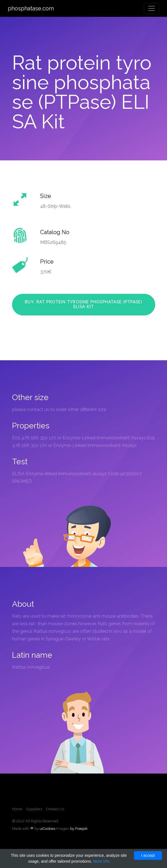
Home (17, 809)
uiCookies (47, 829)
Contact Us (55, 809)
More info (101, 861)
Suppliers (34, 809)
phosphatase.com (31, 8)
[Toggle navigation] (152, 8)
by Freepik (79, 829)
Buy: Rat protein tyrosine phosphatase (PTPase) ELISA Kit (83, 304)
